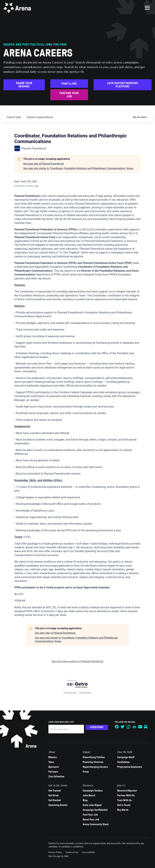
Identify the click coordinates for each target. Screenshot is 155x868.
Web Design (55, 856)
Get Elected (55, 800)
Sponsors (54, 767)
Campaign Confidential (95, 810)
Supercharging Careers (95, 767)
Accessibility (88, 852)
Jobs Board (89, 795)
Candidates (123, 762)
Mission (53, 757)
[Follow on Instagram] (129, 727)
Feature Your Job (69, 95)
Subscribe (97, 727)
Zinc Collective (56, 777)
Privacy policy (70, 693)
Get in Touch (124, 805)
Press (86, 772)
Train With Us (124, 800)
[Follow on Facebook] (117, 727)
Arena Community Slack (96, 824)
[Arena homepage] (17, 8)
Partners (53, 772)
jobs (14, 117)
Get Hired (53, 795)
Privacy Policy (55, 852)
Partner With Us (126, 795)
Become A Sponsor (127, 791)
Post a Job (69, 84)
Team (51, 762)
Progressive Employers (130, 767)
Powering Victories (93, 762)
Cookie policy (85, 693)
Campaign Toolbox (93, 791)
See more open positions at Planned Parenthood (78, 661)
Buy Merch (123, 810)
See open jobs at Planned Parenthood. (44, 164)
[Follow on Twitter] (123, 727)
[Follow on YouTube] (140, 727)
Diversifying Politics (94, 757)
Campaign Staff (126, 757)
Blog (85, 800)
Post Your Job (90, 815)
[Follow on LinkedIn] (134, 727)
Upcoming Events (58, 805)
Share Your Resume (24, 85)
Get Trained (55, 791)
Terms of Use (72, 852)
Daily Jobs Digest (92, 805)
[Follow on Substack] (146, 727)
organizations (40, 117)
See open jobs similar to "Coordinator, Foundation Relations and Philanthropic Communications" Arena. (78, 168)
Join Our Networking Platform (123, 85)
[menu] (147, 8)
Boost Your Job (91, 820)
